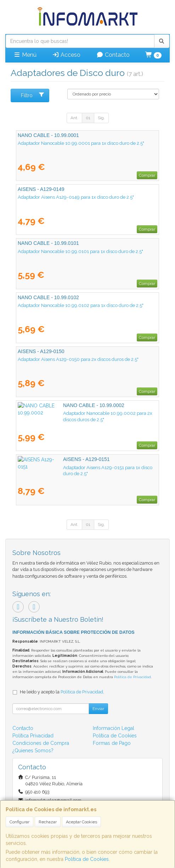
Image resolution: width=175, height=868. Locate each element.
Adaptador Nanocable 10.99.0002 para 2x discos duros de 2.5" (83, 413)
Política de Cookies (87, 859)
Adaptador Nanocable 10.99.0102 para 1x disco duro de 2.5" (81, 305)
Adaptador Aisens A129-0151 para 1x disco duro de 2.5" (75, 467)
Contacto (113, 55)
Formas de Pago (112, 743)
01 (88, 118)
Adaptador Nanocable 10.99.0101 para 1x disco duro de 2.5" (80, 251)
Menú (25, 55)
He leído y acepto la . (62, 692)
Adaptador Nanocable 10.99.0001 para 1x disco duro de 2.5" (81, 143)
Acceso (66, 55)
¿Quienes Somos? (33, 751)
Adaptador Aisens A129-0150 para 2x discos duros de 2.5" (78, 359)
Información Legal (114, 728)
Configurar (19, 822)
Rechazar (48, 822)
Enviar (98, 709)
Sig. (101, 118)
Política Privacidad (33, 736)
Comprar (147, 175)
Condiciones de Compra (41, 743)
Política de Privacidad (132, 677)
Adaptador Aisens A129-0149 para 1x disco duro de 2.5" (76, 197)
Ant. (74, 118)
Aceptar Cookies (81, 822)
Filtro (33, 95)
